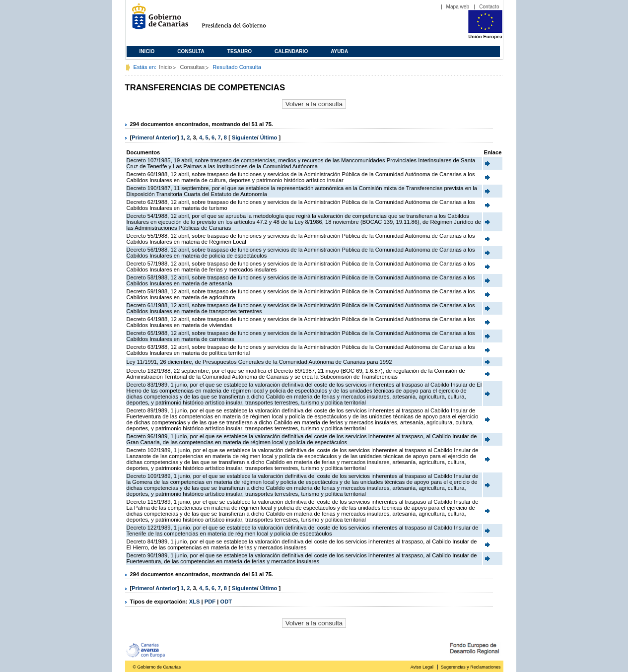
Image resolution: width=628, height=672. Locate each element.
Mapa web (458, 7)
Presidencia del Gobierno (243, 20)
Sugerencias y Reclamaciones (471, 667)
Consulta (191, 51)
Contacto (489, 7)
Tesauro (240, 51)
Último (270, 137)
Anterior (166, 137)
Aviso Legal (422, 667)
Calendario (291, 51)
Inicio (147, 51)
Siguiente (244, 137)
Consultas (192, 67)
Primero (142, 137)
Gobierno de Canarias (157, 20)
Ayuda (339, 51)
